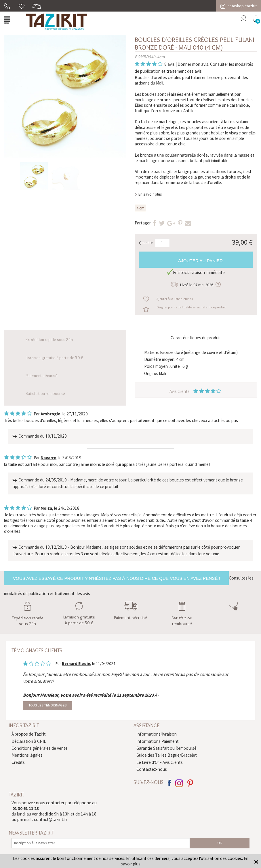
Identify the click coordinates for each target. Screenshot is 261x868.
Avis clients (196, 391)
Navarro (48, 458)
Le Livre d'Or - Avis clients (160, 762)
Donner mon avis (193, 64)
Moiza (46, 508)
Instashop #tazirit (239, 6)
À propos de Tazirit (29, 734)
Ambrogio (51, 414)
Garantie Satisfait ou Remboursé (166, 748)
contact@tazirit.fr (51, 819)
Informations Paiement (158, 741)
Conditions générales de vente (40, 748)
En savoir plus (150, 194)
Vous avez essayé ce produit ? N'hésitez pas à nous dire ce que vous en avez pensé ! (117, 578)
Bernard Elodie (76, 663)
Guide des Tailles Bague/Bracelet (167, 755)
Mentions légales (27, 755)
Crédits (18, 762)
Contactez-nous (152, 769)
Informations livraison (157, 734)
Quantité (146, 243)
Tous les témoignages (47, 705)
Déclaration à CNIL (29, 741)
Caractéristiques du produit (196, 338)
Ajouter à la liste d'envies (175, 299)
